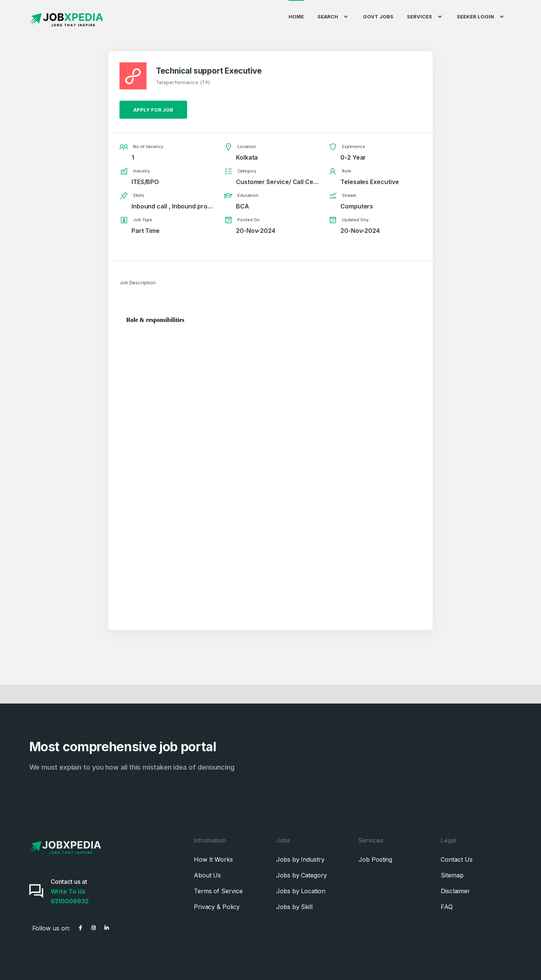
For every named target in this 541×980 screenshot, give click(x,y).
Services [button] (425, 17)
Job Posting (375, 859)
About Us (207, 875)
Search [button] (333, 17)
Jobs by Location (301, 891)
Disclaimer (455, 891)
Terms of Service (218, 891)
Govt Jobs (378, 17)
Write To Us (68, 891)
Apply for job (153, 110)
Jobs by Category (301, 875)
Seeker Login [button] (481, 17)
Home (296, 17)
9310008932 (70, 901)
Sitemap (452, 875)
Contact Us (456, 859)
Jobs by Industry (300, 859)
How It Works (213, 859)
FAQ (447, 907)
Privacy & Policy (217, 907)
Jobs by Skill (294, 907)
